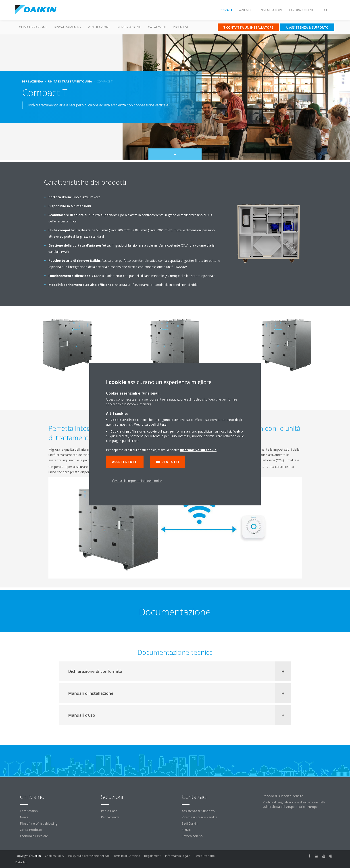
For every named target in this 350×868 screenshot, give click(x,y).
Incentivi (180, 27)
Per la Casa (109, 811)
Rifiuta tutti (167, 462)
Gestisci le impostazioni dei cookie (137, 481)
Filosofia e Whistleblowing (39, 823)
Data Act (21, 862)
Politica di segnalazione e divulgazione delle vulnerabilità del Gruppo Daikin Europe (294, 804)
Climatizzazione (33, 27)
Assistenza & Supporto (198, 811)
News (24, 817)
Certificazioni (29, 811)
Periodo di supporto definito (283, 796)
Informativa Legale (178, 856)
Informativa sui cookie (198, 450)
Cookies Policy (55, 856)
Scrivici (186, 830)
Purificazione (129, 27)
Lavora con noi (193, 836)
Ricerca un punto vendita (200, 817)
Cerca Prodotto (31, 830)
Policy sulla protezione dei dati (89, 856)
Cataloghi (157, 27)
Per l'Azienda (110, 817)
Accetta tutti (125, 462)
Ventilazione (99, 27)
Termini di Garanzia (127, 856)
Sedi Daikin (190, 823)
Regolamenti (153, 856)
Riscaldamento (68, 27)
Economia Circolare (34, 836)
